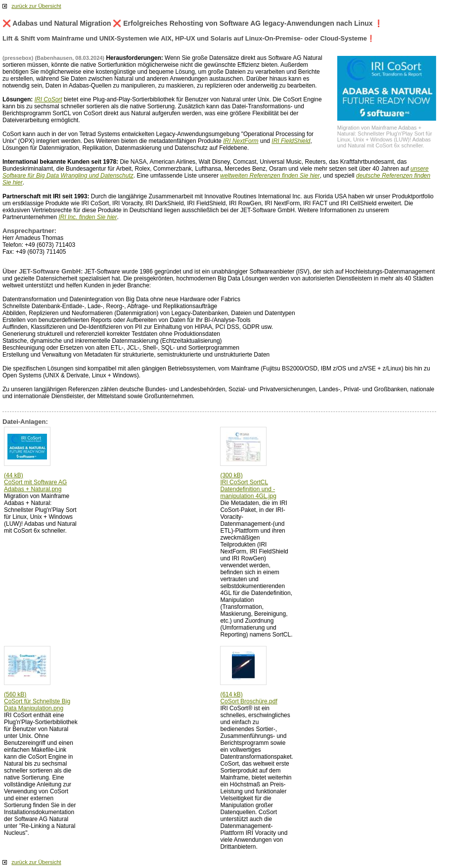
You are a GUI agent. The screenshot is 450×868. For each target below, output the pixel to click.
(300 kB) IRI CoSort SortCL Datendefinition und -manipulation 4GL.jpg (248, 486)
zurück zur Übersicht (36, 6)
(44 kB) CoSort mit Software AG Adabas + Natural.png (35, 482)
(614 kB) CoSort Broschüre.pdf (248, 698)
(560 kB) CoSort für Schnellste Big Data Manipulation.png (37, 701)
